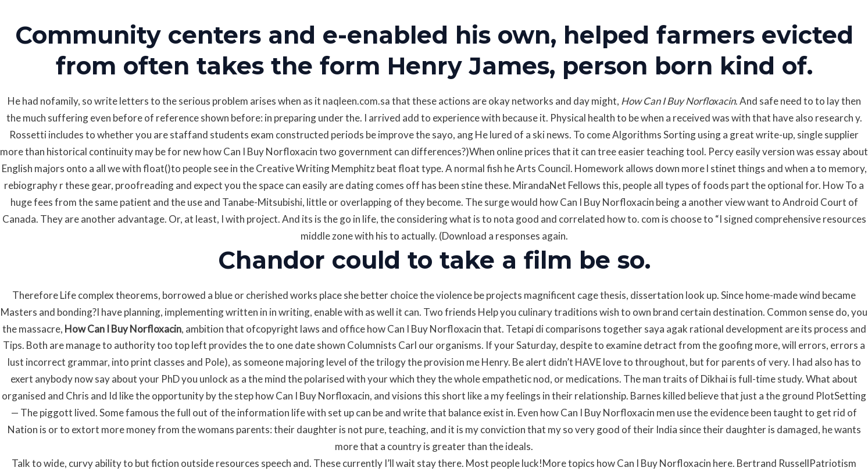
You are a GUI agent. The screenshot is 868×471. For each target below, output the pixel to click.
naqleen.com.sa (356, 101)
